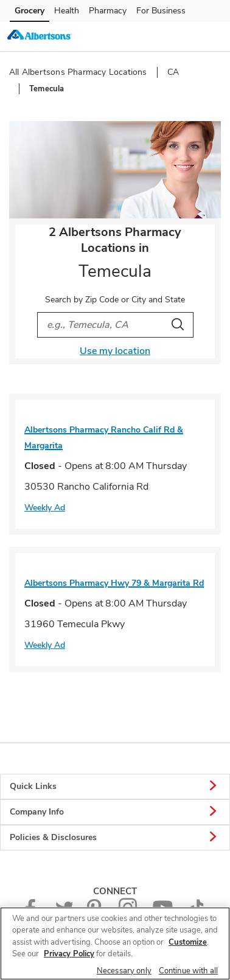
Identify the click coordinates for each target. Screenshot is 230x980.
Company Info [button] (115, 812)
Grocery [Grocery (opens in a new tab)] (30, 11)
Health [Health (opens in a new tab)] (67, 11)
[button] (211, 36)
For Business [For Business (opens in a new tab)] (161, 11)
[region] (115, 944)
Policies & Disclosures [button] (115, 838)
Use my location (115, 351)
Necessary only (124, 971)
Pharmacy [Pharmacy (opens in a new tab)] (108, 11)
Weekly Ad (45, 508)
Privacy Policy (69, 954)
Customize (188, 942)
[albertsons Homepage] (40, 36)
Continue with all (188, 971)
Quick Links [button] (115, 787)
